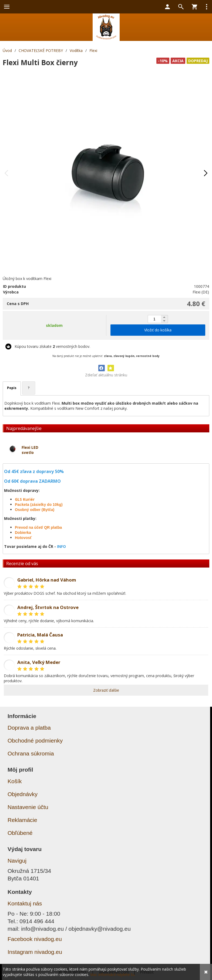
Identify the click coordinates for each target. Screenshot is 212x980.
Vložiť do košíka (158, 330)
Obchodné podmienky (35, 741)
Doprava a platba (29, 728)
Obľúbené (20, 833)
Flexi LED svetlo (30, 450)
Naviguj (17, 861)
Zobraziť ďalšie (106, 690)
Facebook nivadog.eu (35, 939)
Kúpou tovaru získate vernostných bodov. (52, 346)
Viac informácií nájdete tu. (113, 974)
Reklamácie (22, 820)
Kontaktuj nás (25, 903)
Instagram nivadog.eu (35, 952)
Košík (15, 781)
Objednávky (23, 794)
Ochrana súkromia (31, 753)
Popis (12, 388)
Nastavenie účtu (28, 807)
